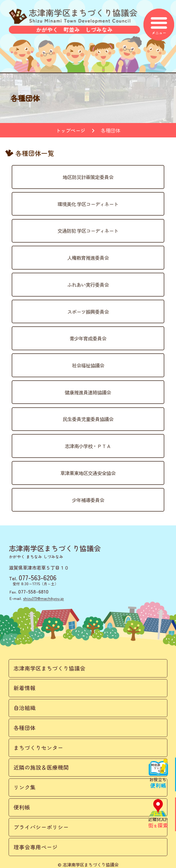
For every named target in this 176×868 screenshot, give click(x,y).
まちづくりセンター (38, 748)
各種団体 (25, 728)
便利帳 (22, 807)
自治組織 (25, 708)
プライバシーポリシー (41, 827)
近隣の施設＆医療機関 (41, 767)
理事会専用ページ (36, 847)
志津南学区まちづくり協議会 (49, 668)
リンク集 (25, 787)
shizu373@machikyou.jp (43, 598)
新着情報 (25, 688)
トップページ (71, 130)
